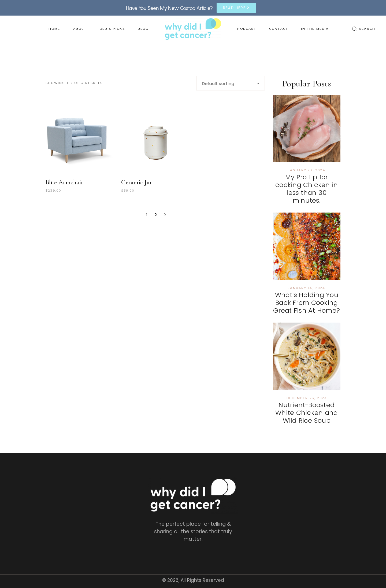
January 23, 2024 (307, 170)
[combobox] (231, 83)
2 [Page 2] (156, 215)
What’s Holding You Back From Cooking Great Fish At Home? (307, 303)
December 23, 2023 (307, 398)
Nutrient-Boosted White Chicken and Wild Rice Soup (307, 413)
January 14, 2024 (307, 288)
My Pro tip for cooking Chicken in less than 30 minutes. (307, 189)
